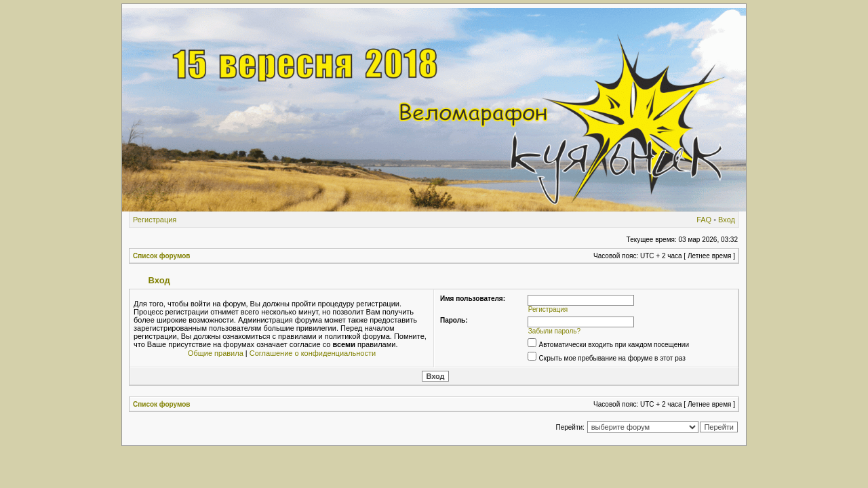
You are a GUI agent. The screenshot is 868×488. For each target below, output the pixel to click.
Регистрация (155, 220)
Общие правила (216, 353)
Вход (727, 220)
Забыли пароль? (554, 331)
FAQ (704, 220)
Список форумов (162, 256)
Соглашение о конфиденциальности (313, 353)
